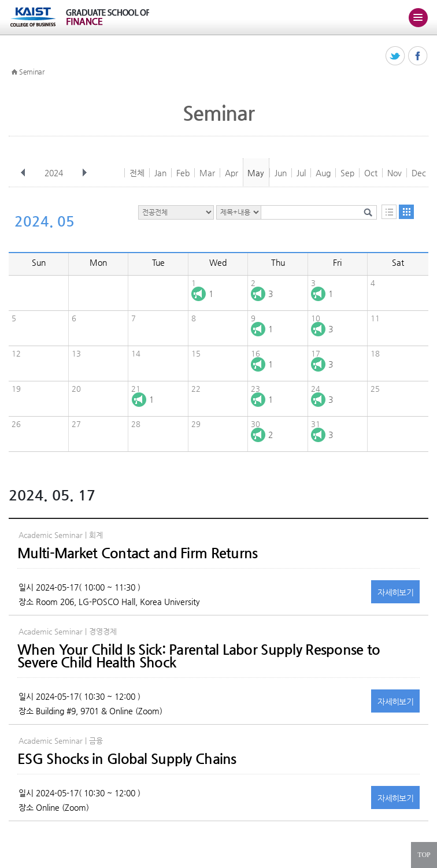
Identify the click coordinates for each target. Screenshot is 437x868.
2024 (55, 173)
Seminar (32, 72)
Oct (371, 173)
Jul (301, 173)
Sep (347, 173)
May (256, 173)
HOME (14, 72)
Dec (419, 173)
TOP (424, 855)
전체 (137, 173)
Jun (281, 173)
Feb (183, 173)
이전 (23, 173)
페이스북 (418, 56)
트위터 (396, 56)
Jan (160, 173)
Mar (207, 173)
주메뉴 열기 (418, 17)
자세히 (395, 592)
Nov (395, 173)
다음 (84, 173)
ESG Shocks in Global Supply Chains (127, 759)
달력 (406, 212)
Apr (232, 173)
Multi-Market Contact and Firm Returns (137, 553)
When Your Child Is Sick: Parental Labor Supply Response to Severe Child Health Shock (199, 656)
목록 (389, 212)
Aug (323, 173)
